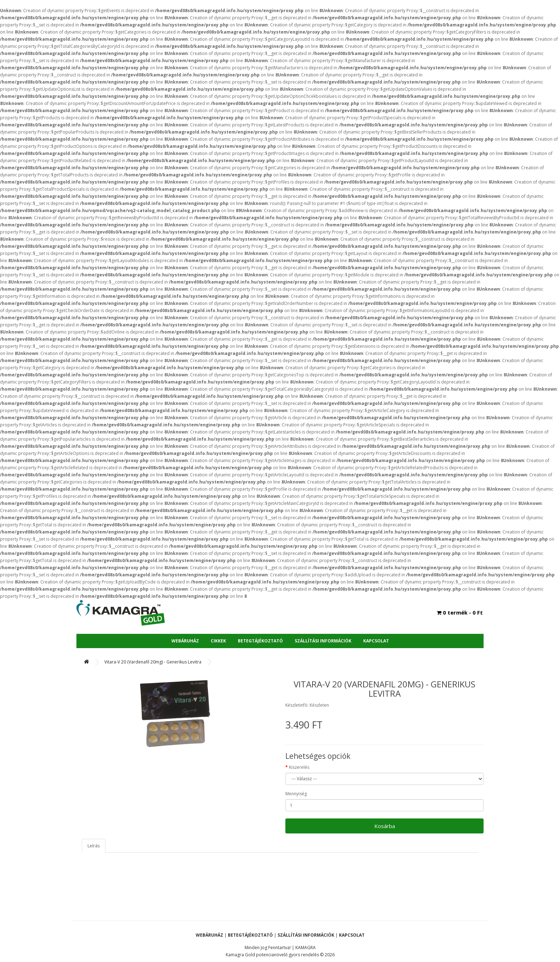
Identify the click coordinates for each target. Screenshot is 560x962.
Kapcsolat (376, 641)
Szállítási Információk (323, 641)
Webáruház (185, 641)
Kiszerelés (299, 767)
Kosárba (385, 826)
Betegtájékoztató (260, 641)
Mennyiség (296, 794)
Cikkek (218, 641)
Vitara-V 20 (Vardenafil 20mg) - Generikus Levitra (153, 662)
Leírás (94, 846)
